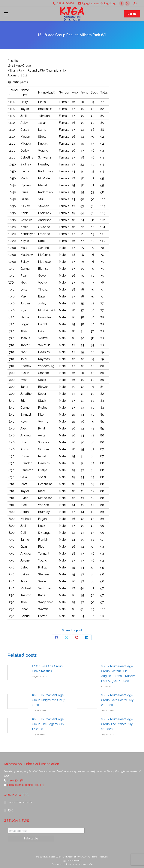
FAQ (11, 811)
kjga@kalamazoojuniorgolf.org (99, 3)
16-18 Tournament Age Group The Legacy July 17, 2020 (48, 724)
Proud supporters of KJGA (79, 864)
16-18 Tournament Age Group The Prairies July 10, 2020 (117, 724)
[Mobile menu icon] (6, 14)
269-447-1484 (65, 3)
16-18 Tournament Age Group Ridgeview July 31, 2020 (49, 700)
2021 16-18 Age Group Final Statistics (47, 669)
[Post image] (18, 672)
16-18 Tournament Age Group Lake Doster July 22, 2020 (117, 700)
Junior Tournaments (20, 802)
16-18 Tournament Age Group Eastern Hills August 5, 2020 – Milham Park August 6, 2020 (118, 674)
